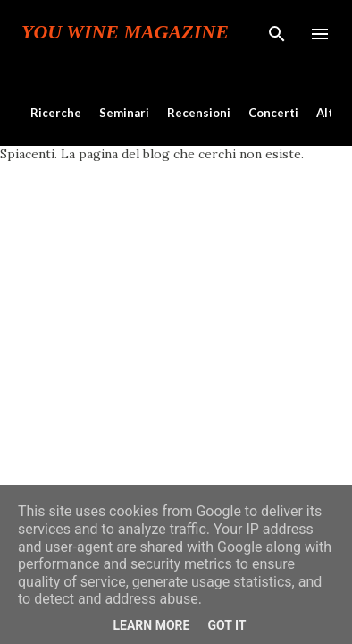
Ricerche (56, 113)
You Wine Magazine (125, 32)
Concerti (273, 113)
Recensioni (199, 113)
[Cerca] (277, 32)
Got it (226, 625)
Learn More (151, 625)
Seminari (124, 113)
